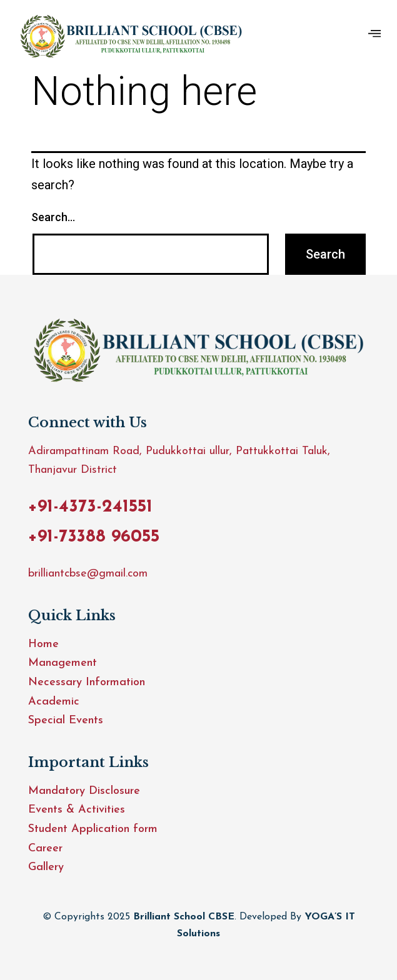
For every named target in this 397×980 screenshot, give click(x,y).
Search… (53, 217)
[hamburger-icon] (375, 35)
